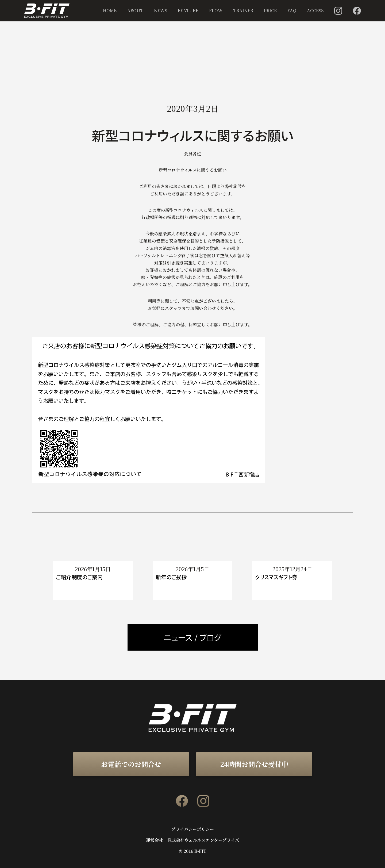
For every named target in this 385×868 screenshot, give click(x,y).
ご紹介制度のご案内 (79, 577)
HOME (110, 11)
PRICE (270, 11)
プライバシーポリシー (192, 829)
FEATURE (188, 11)
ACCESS (315, 11)
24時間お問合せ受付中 (254, 764)
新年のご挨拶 (171, 577)
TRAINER (243, 11)
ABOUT (135, 11)
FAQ (292, 11)
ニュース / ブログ (192, 637)
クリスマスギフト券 (276, 577)
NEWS (161, 11)
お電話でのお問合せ (131, 764)
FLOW (216, 11)
